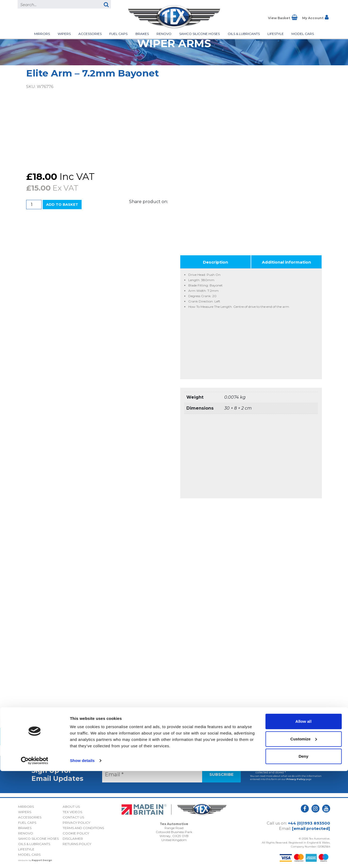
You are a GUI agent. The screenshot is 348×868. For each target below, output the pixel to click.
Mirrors (42, 34)
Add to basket (62, 204)
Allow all (304, 818)
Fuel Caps (118, 34)
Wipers (64, 34)
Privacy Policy (296, 777)
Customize (304, 836)
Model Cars (303, 34)
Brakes (142, 34)
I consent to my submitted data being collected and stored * (282, 768)
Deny (304, 853)
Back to (174, 735)
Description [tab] (215, 260)
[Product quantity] (34, 205)
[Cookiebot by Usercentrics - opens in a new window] (35, 858)
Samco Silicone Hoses (199, 34)
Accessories (90, 34)
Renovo (164, 34)
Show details (82, 857)
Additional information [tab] (286, 260)
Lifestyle (276, 34)
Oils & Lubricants (244, 34)
